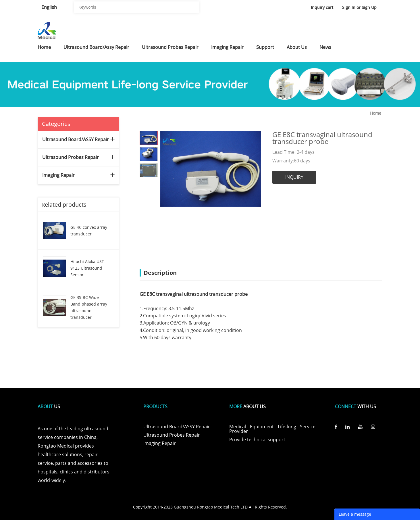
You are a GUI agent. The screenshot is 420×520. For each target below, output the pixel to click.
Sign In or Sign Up (359, 7)
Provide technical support (257, 440)
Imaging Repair (58, 175)
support (265, 47)
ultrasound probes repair (170, 47)
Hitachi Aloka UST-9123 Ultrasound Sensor (88, 268)
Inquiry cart (322, 7)
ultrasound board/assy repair (96, 47)
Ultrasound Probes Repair (71, 157)
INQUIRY (294, 177)
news (325, 47)
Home (376, 113)
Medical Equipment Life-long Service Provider (272, 429)
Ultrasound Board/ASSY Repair (76, 139)
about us (297, 47)
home (44, 47)
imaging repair (227, 47)
